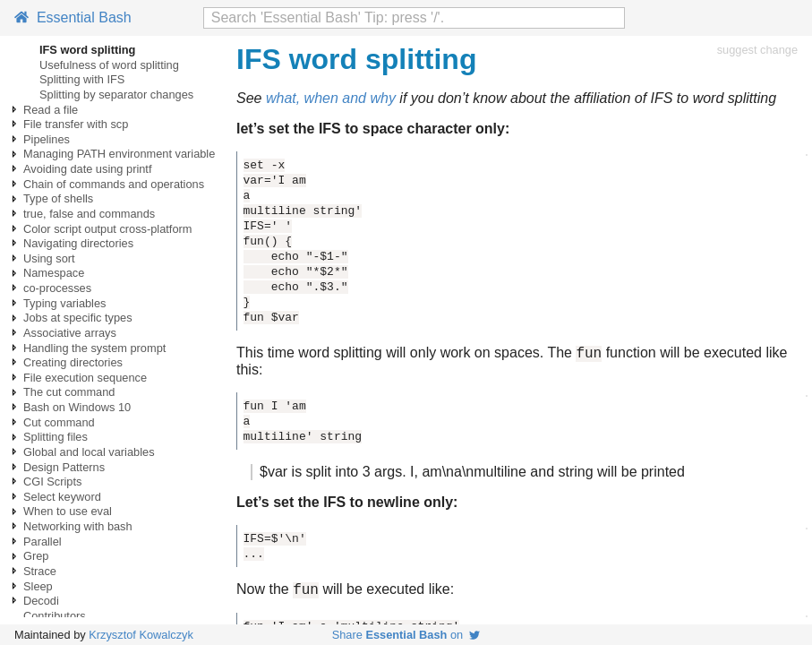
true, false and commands (89, 214)
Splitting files (56, 437)
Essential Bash (73, 17)
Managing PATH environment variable (119, 154)
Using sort (49, 258)
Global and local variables (89, 452)
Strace (40, 571)
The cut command (69, 392)
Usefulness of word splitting (109, 65)
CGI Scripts (52, 482)
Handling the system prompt (94, 348)
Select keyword (62, 497)
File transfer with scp (76, 124)
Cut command (59, 422)
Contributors (55, 616)
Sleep (38, 586)
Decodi (41, 601)
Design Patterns (64, 467)
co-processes (57, 288)
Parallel (43, 542)
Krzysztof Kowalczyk (141, 635)
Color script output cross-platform (107, 229)
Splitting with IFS (82, 79)
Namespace (54, 273)
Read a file (51, 110)
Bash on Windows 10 (77, 407)
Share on (406, 635)
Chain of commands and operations (114, 184)
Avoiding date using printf (87, 169)
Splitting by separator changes (116, 95)
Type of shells (58, 198)
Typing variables (64, 303)
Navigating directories (78, 243)
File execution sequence (85, 378)
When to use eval (68, 511)
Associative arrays (70, 333)
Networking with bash (78, 526)
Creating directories (73, 362)
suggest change (757, 50)
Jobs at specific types (78, 318)
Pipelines (47, 139)
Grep (36, 556)
